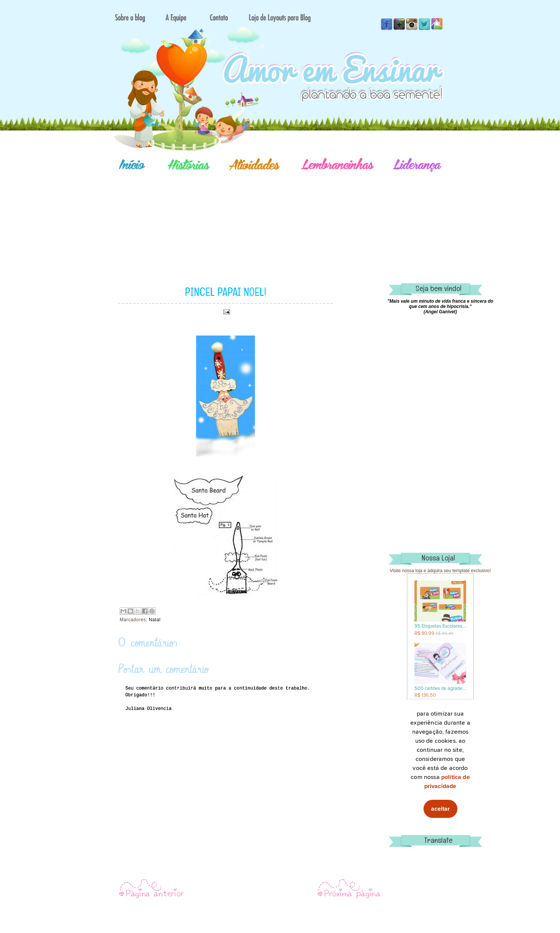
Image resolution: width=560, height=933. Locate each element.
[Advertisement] (307, 217)
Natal (155, 620)
